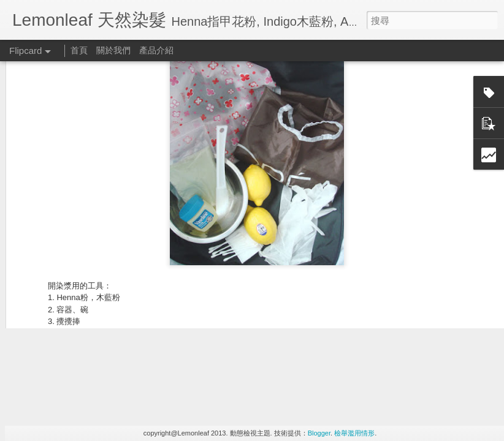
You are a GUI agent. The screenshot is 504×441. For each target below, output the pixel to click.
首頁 (79, 50)
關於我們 (113, 50)
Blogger (319, 433)
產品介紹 (156, 50)
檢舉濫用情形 (354, 433)
